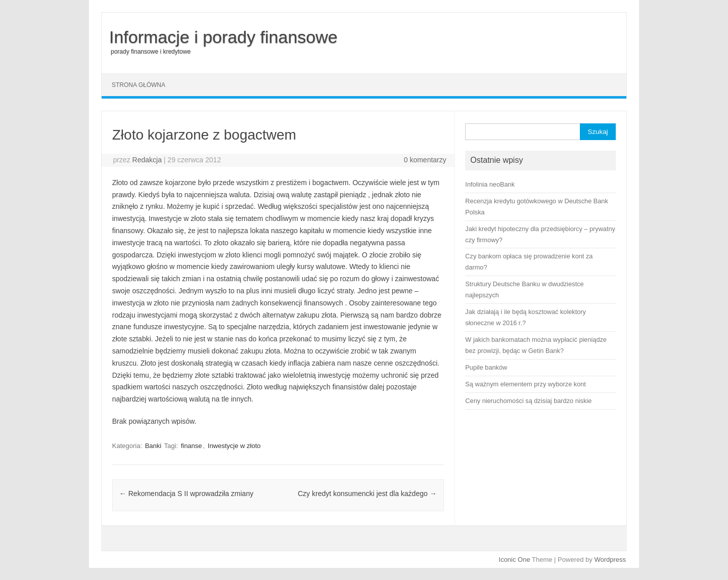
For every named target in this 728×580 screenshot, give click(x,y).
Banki (153, 446)
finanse (192, 446)
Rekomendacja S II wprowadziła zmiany (186, 494)
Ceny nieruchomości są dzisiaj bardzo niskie (528, 401)
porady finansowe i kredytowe (151, 52)
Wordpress (610, 560)
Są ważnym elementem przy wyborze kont (526, 384)
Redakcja (147, 160)
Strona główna (139, 85)
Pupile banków (486, 367)
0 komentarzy (425, 160)
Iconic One (515, 560)
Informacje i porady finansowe (223, 37)
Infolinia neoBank (490, 184)
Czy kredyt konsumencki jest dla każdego (367, 494)
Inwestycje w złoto (234, 446)
